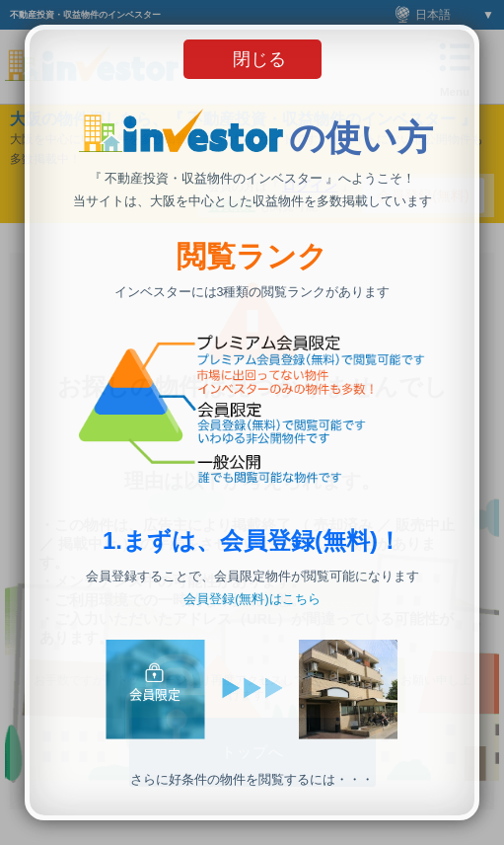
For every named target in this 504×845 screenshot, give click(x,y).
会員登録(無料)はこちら (252, 599)
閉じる (259, 59)
